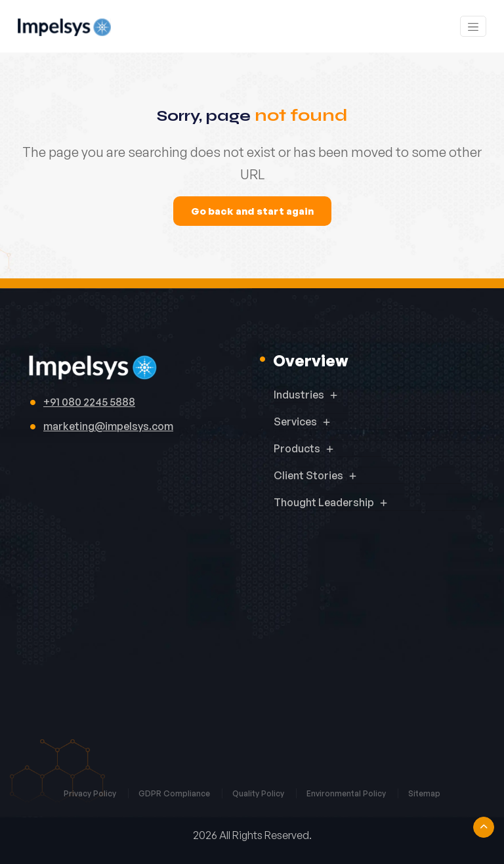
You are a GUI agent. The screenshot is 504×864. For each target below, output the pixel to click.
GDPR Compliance (175, 793)
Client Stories (308, 475)
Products (297, 448)
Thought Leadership (324, 502)
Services (295, 421)
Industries (299, 395)
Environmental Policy (347, 793)
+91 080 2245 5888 (89, 402)
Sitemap (424, 793)
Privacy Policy (91, 793)
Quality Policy (259, 793)
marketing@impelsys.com (108, 426)
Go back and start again (252, 211)
